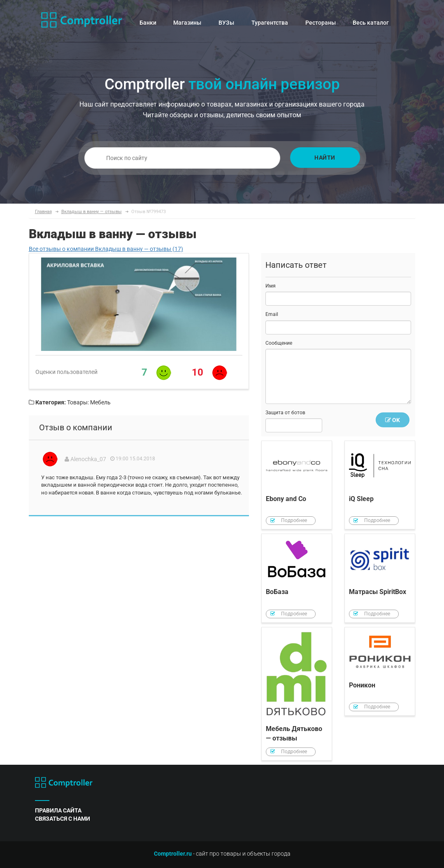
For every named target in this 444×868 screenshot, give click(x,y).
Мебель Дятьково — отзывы (297, 694)
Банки (148, 23)
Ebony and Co (297, 485)
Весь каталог (371, 23)
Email (272, 314)
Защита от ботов (285, 413)
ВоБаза (297, 578)
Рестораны (321, 23)
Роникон (380, 672)
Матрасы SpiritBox (380, 578)
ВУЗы (226, 23)
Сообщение (279, 343)
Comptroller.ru (173, 854)
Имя (271, 286)
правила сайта (58, 810)
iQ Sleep (380, 485)
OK (393, 420)
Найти (325, 158)
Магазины (187, 23)
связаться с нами (63, 819)
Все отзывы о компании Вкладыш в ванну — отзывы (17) (106, 249)
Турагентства (270, 23)
